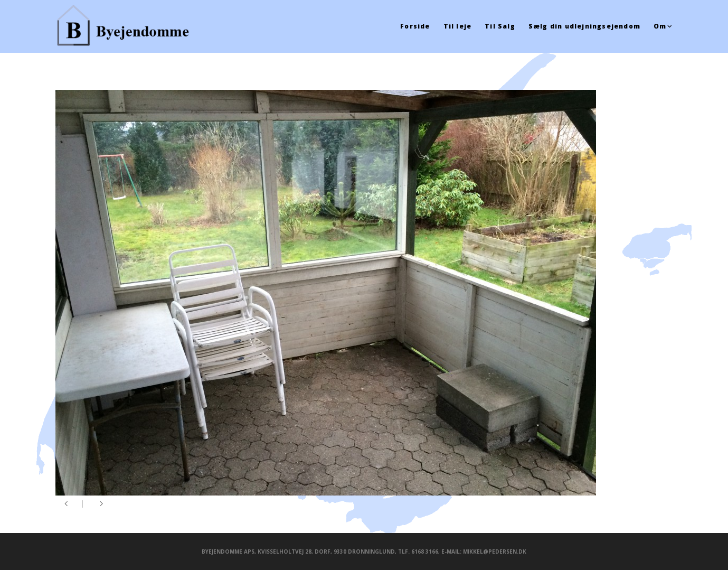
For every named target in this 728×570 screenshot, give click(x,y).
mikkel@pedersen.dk (495, 552)
